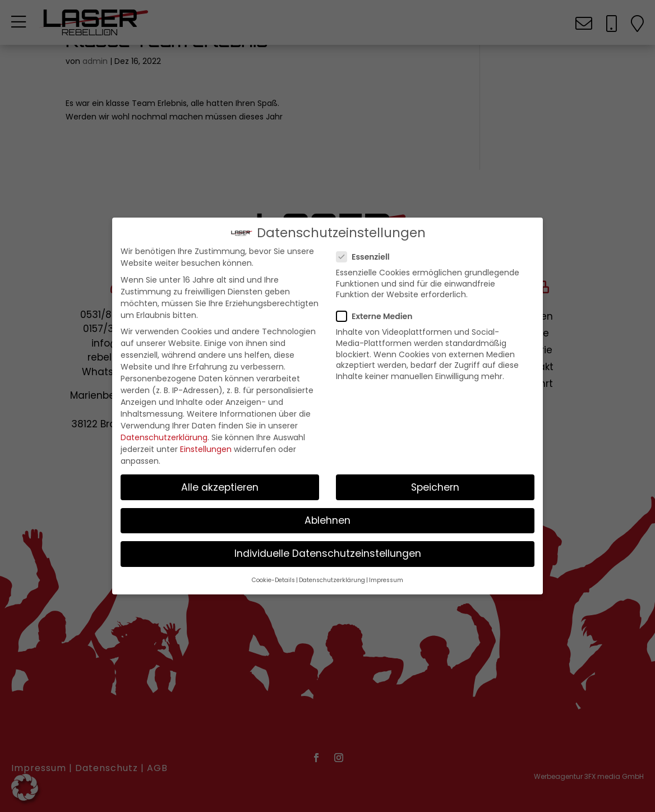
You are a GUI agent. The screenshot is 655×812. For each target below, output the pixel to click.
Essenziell (368, 260)
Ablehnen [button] (327, 523)
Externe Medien (379, 320)
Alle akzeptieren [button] (220, 490)
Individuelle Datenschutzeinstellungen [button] (328, 556)
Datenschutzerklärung (164, 440)
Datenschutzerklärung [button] (332, 583)
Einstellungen (206, 452)
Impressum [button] (386, 583)
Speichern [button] (435, 490)
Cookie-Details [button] (273, 583)
